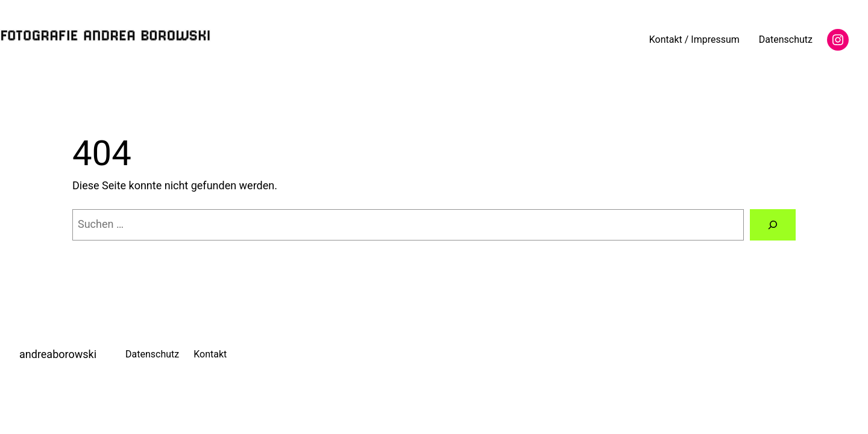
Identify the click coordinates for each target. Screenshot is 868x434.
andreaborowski (58, 354)
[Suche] (773, 225)
